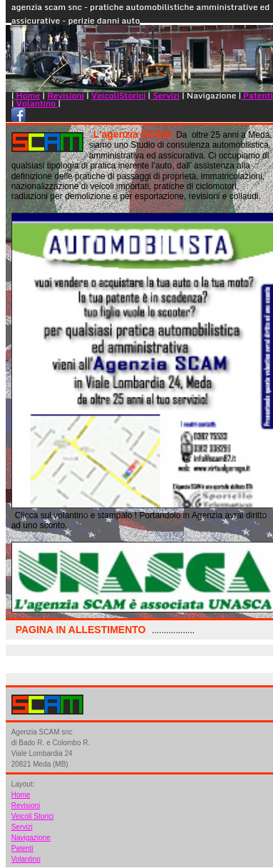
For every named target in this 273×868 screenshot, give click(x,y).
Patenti (257, 95)
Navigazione (31, 838)
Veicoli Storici (32, 816)
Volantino (36, 103)
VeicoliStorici (118, 95)
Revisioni (66, 95)
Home (27, 95)
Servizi (165, 95)
